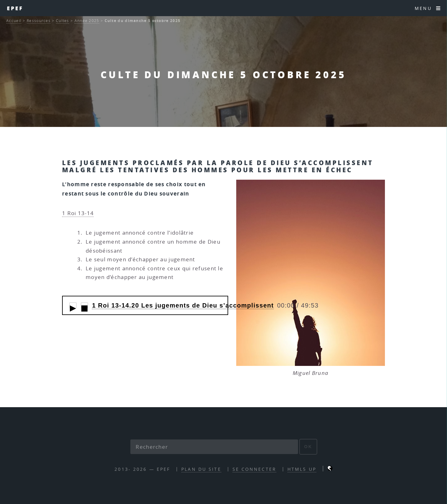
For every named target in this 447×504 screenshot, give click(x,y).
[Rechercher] (214, 447)
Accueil (14, 21)
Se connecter (254, 469)
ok (308, 447)
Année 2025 (87, 21)
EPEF (15, 8)
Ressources (39, 21)
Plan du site (201, 469)
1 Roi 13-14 (78, 213)
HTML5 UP (302, 469)
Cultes (63, 21)
